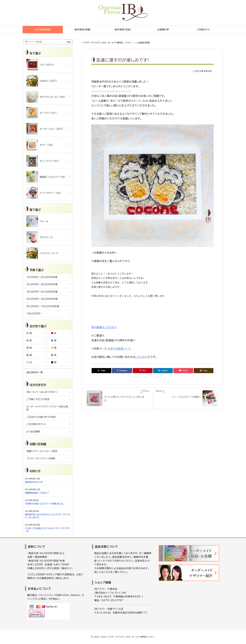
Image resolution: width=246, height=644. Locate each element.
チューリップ (43, 161)
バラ (40, 65)
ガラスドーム (40, 237)
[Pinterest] (143, 371)
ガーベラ (41, 113)
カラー (40, 145)
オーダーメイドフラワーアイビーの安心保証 (47, 408)
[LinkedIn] (163, 371)
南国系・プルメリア (46, 177)
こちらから (142, 357)
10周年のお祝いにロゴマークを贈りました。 (45, 504)
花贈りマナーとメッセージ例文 (42, 451)
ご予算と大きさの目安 (38, 399)
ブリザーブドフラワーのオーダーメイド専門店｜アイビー (108, 43)
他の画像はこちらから (104, 327)
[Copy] (204, 371)
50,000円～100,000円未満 (43, 306)
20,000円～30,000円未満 (42, 284)
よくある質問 (33, 432)
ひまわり (42, 81)
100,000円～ (34, 314)
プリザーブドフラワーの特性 (41, 459)
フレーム (37, 221)
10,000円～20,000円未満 (42, 277)
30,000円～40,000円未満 (42, 292)
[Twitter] (101, 371)
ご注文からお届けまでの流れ (41, 417)
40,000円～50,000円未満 (42, 299)
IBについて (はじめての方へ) (42, 392)
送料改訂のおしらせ (34, 482)
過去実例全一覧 (35, 372)
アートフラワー (44, 193)
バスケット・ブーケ (42, 253)
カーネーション (45, 129)
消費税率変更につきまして (37, 493)
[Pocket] (183, 371)
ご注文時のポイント (36, 424)
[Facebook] (122, 371)
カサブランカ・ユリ (46, 97)
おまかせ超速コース (119, 349)
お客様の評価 (144, 43)
